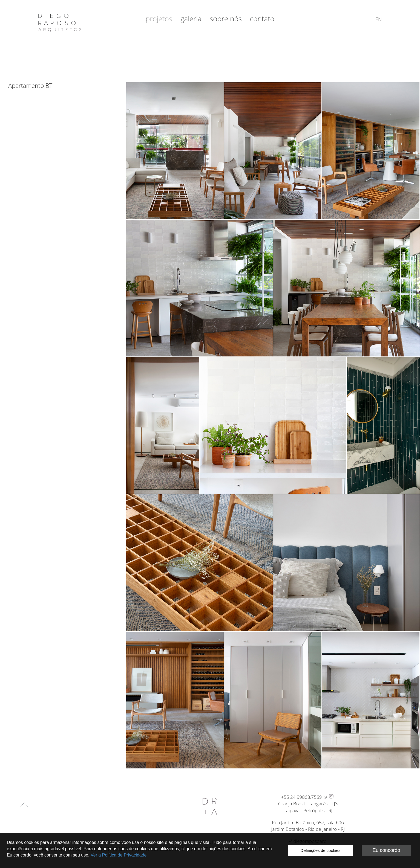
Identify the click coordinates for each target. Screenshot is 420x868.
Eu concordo (386, 850)
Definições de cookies (321, 850)
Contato (262, 19)
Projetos (159, 19)
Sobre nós (226, 19)
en (379, 19)
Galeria (191, 19)
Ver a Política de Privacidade (119, 855)
